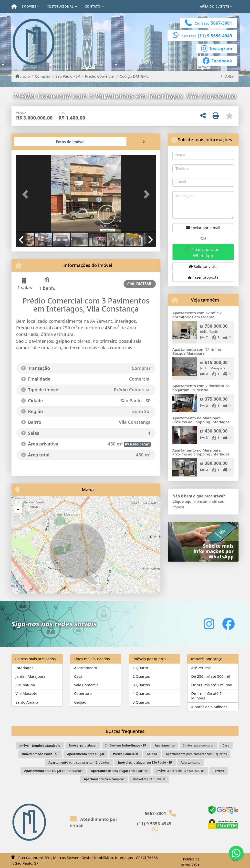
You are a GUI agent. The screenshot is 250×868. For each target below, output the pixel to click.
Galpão (80, 702)
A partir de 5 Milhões (209, 707)
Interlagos (24, 668)
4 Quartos (141, 693)
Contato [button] (93, 6)
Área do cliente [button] (215, 6)
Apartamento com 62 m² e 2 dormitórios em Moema (197, 315)
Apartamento (86, 668)
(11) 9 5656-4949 (215, 36)
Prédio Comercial (100, 76)
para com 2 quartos (196, 754)
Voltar (228, 76)
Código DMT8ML (134, 76)
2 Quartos (141, 676)
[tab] (32, 142)
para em (145, 762)
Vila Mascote (26, 693)
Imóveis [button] (29, 6)
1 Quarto (140, 668)
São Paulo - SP (68, 76)
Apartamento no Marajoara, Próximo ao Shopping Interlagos (201, 420)
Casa (78, 676)
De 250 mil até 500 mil (210, 676)
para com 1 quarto (119, 771)
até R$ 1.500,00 (149, 779)
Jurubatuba (25, 685)
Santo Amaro (27, 702)
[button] (27, 194)
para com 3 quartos (79, 762)
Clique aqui (182, 501)
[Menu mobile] (14, 7)
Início (22, 76)
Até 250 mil (201, 668)
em (126, 745)
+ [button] (18, 503)
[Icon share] (217, 48)
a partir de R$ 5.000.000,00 (180, 771)
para (83, 745)
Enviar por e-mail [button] (203, 228)
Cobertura (83, 693)
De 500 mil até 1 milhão (212, 685)
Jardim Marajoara (30, 676)
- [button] (18, 510)
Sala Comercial (87, 685)
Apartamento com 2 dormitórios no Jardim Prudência (201, 388)
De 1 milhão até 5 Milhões (206, 696)
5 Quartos (141, 702)
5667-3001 (221, 23)
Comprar (43, 76)
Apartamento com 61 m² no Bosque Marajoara (197, 351)
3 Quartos (141, 685)
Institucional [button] (61, 6)
